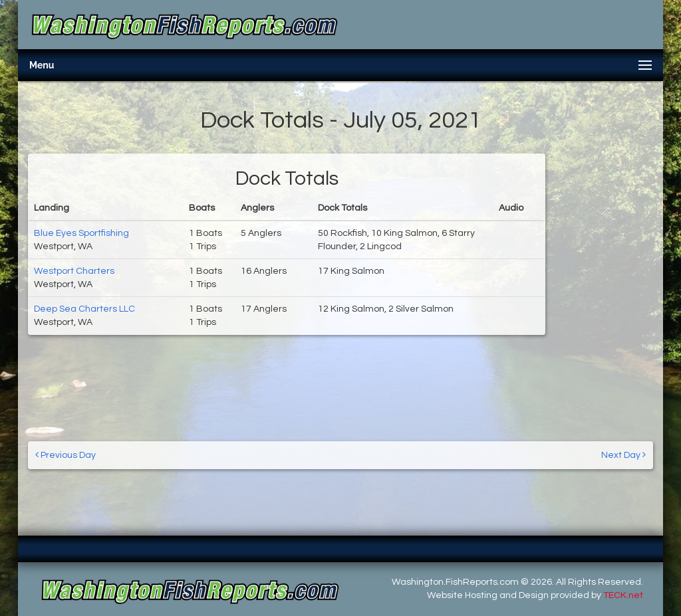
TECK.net (623, 595)
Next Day (623, 455)
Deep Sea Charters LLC (84, 309)
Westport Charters (74, 271)
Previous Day (66, 455)
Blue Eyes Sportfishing (81, 233)
